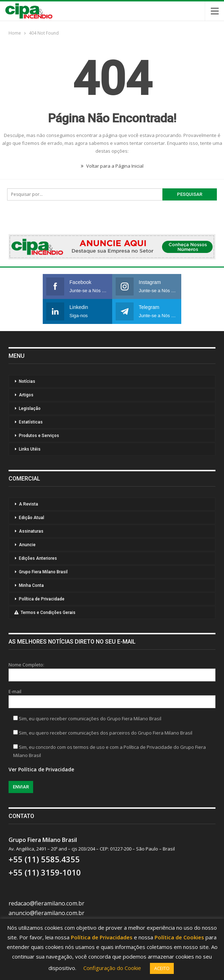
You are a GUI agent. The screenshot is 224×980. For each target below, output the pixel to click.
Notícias (27, 381)
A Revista (28, 504)
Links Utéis (30, 449)
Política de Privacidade (42, 599)
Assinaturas (31, 531)
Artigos (26, 395)
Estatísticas (31, 422)
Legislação (30, 408)
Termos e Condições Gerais (45, 613)
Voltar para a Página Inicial (112, 166)
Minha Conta (31, 585)
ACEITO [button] (162, 968)
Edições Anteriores (38, 558)
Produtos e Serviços (39, 436)
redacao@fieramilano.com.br (46, 903)
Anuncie (27, 545)
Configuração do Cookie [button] (112, 968)
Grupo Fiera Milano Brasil (43, 572)
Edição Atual (32, 518)
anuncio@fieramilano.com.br (46, 913)
